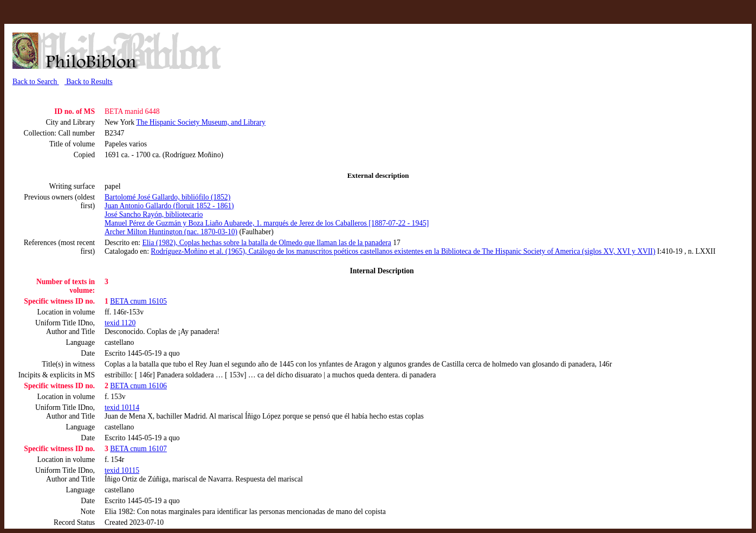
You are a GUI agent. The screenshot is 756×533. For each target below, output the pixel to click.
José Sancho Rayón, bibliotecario (154, 214)
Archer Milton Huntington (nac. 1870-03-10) (171, 232)
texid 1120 (120, 323)
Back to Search (36, 82)
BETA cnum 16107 (138, 449)
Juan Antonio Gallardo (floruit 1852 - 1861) (169, 206)
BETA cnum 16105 (138, 301)
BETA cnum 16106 (138, 386)
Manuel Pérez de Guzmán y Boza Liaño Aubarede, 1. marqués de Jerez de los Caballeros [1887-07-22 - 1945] (267, 223)
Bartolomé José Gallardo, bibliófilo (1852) (167, 197)
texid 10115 (122, 470)
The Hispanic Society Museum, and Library (201, 122)
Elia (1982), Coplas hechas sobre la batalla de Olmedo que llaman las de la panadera (266, 243)
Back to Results (89, 82)
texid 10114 (122, 407)
